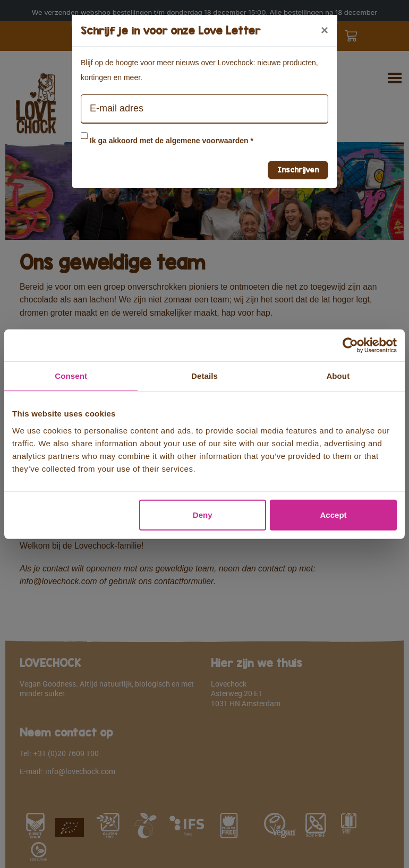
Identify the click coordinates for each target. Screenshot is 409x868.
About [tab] (338, 376)
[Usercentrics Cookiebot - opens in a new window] (350, 345)
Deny (203, 514)
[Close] (325, 30)
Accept (334, 514)
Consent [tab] (71, 376)
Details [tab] (204, 376)
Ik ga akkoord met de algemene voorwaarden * (172, 141)
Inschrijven (298, 170)
